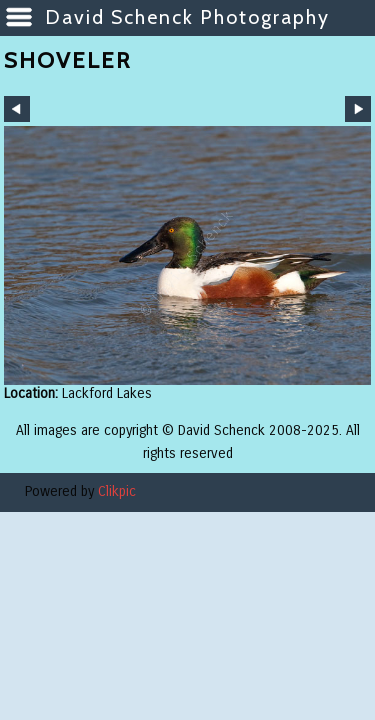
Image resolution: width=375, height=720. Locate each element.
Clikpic (117, 491)
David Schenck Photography (187, 17)
